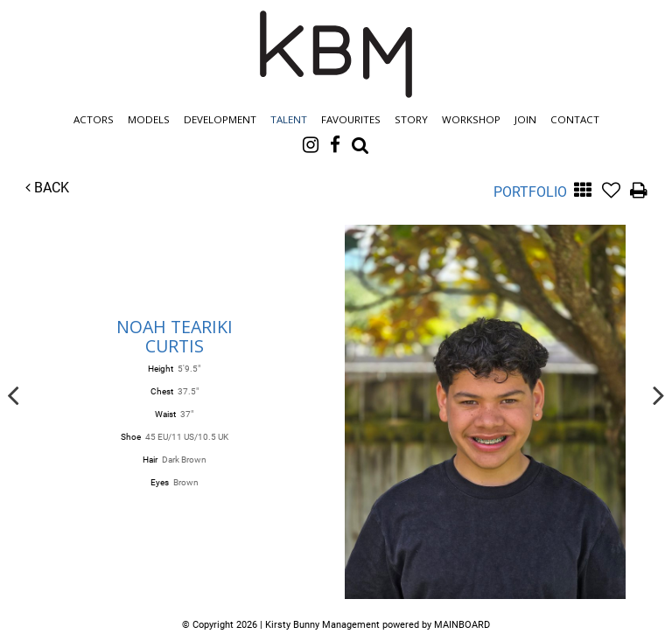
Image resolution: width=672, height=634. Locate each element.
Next (659, 394)
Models (149, 119)
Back (47, 188)
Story (411, 119)
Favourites (351, 119)
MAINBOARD (462, 625)
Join (525, 119)
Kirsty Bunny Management (336, 54)
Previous (13, 394)
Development (220, 119)
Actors (94, 119)
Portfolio (530, 192)
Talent (289, 119)
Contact (575, 119)
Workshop (471, 119)
